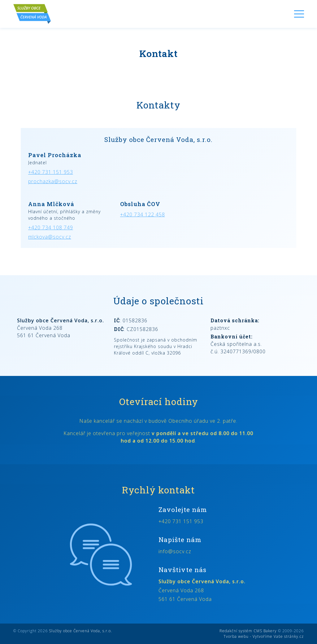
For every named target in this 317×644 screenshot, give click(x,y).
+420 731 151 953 (51, 172)
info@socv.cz (175, 551)
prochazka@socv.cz (53, 181)
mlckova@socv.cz (50, 237)
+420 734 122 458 (143, 214)
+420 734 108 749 (51, 227)
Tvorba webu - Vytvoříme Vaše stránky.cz (264, 636)
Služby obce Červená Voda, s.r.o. (80, 631)
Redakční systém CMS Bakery (248, 631)
